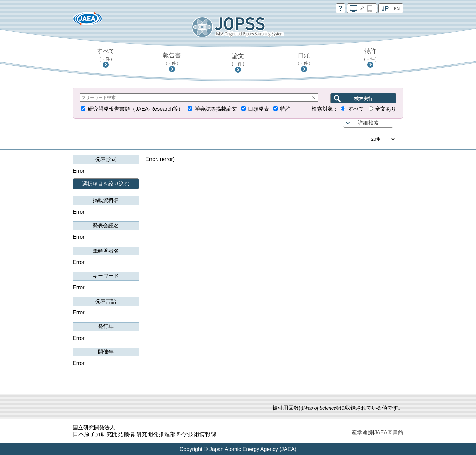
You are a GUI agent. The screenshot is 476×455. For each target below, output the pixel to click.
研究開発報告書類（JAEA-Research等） (136, 109)
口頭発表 (258, 109)
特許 (370, 55)
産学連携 (362, 432)
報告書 (172, 59)
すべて (106, 55)
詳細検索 (368, 123)
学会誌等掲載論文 (216, 109)
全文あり (386, 109)
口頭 (304, 59)
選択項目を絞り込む (106, 184)
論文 (238, 60)
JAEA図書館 (389, 432)
